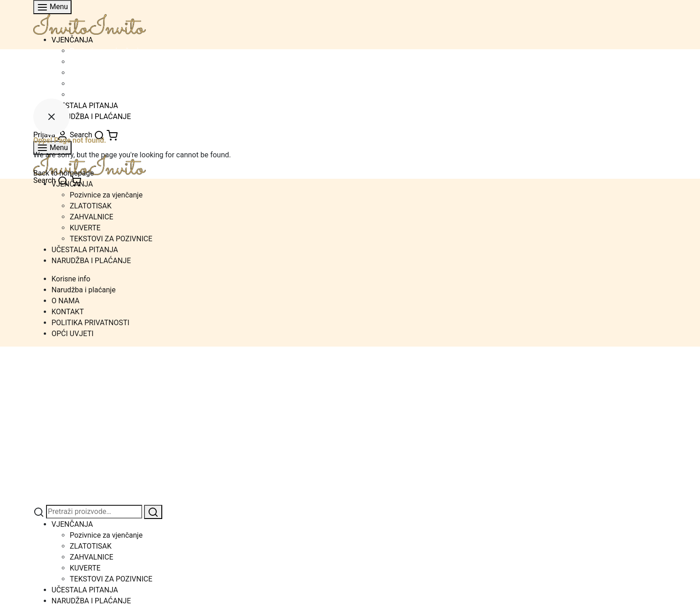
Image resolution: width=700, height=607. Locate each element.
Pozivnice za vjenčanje (106, 51)
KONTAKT (68, 312)
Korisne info (71, 279)
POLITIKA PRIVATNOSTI (90, 323)
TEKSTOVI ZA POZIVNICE (111, 95)
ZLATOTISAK (91, 62)
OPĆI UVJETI (72, 334)
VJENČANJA (72, 40)
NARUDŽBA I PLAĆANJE (91, 261)
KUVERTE (85, 84)
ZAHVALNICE (91, 73)
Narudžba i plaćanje (84, 290)
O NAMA (66, 301)
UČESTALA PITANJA (85, 250)
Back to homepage (64, 173)
